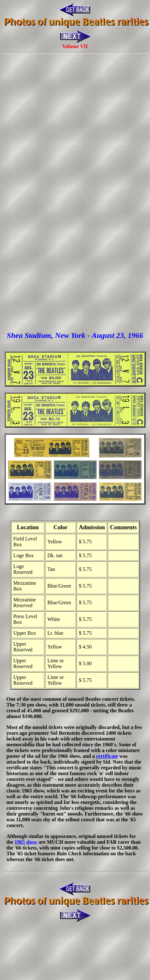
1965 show (26, 842)
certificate (107, 756)
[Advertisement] (74, 130)
